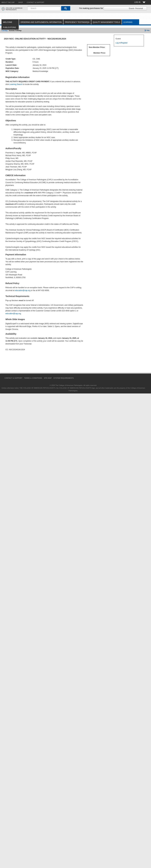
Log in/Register (122, 43)
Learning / (5, 30)
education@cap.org (23, 290)
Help (147, 30)
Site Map (48, 378)
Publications (9, 27)
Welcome (8, 22)
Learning (128, 22)
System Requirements (64, 378)
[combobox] (44, 8)
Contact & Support (13, 378)
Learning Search (16, 84)
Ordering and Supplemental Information (41, 22)
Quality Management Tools (106, 22)
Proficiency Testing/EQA (77, 22)
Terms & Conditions (33, 378)
